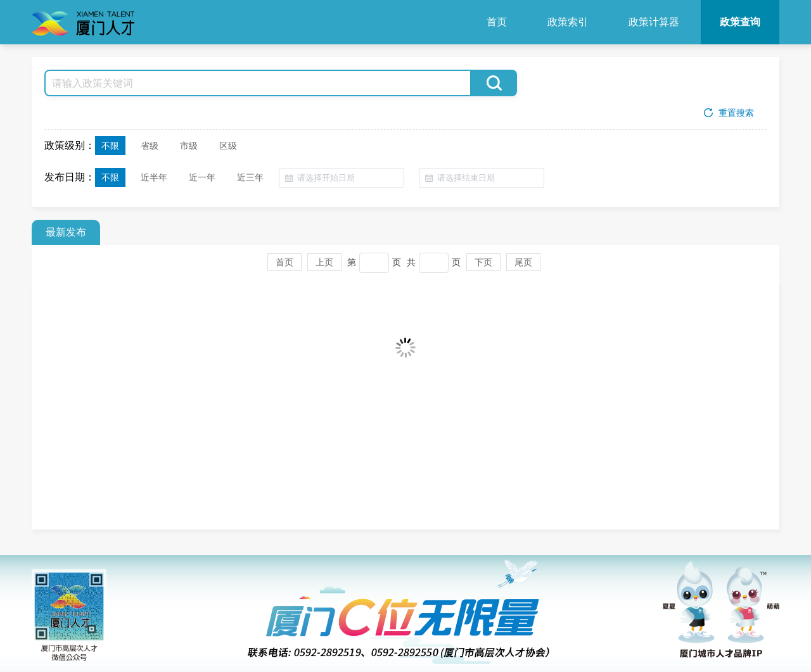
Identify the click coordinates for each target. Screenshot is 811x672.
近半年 (154, 178)
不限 (110, 146)
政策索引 (568, 22)
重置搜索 (728, 113)
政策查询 (740, 22)
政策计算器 (654, 22)
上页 (324, 266)
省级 (150, 146)
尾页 (523, 266)
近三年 (250, 178)
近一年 (202, 178)
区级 (228, 146)
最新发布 (66, 236)
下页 (483, 266)
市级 (189, 146)
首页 (497, 22)
